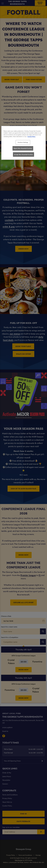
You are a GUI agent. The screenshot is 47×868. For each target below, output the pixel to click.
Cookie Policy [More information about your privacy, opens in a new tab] (31, 137)
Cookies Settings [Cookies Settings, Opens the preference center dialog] (23, 142)
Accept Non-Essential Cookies (24, 154)
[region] (23, 143)
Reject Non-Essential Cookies (23, 148)
